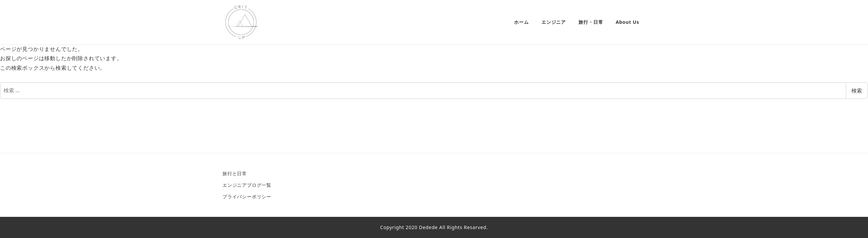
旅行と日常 (235, 173)
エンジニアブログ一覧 (247, 185)
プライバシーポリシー (247, 197)
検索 (857, 91)
